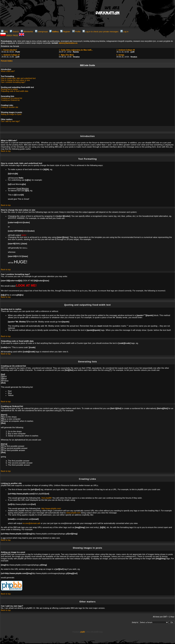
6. (120, 55)
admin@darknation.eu (68, 43)
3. (126, 50)
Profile (76, 32)
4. (11, 55)
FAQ (4, 32)
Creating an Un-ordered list (11, 98)
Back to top (6, 151)
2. (76, 50)
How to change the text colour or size (15, 80)
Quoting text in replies (9, 89)
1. (9, 50)
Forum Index (7, 61)
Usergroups (41, 32)
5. (66, 55)
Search (14, 32)
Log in (124, 32)
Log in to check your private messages (100, 32)
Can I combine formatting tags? (13, 82)
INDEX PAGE (12, 35)
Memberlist (27, 32)
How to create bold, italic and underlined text (18, 78)
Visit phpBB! (47, 498)
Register (65, 32)
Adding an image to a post (11, 114)
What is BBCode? (8, 71)
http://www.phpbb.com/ (51, 508)
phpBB (82, 632)
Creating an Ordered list (10, 100)
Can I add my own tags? (10, 121)
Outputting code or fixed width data (15, 91)
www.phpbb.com (73, 513)
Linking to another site (10, 107)
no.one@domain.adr (31, 523)
